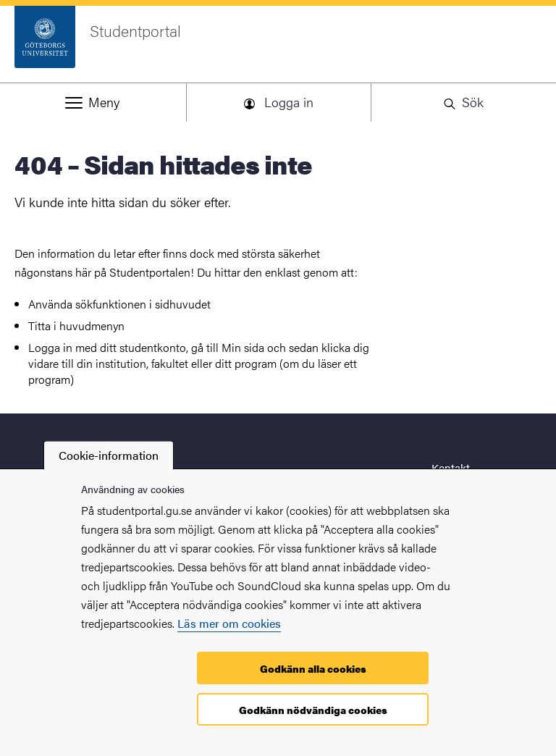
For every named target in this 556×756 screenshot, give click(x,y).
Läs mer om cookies (229, 623)
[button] (93, 102)
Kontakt (451, 467)
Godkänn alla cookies (313, 668)
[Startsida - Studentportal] (278, 44)
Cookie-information (109, 455)
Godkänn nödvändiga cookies (313, 710)
